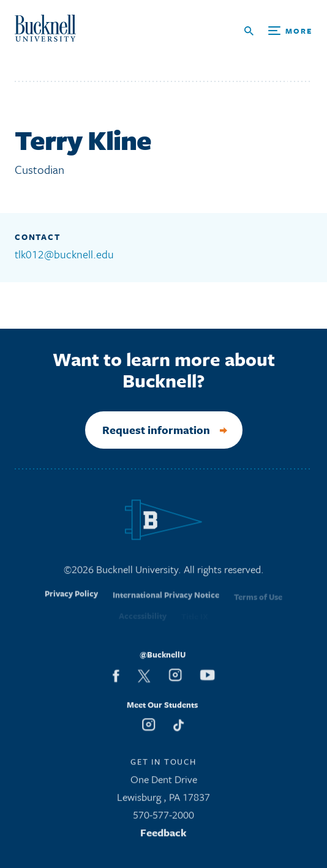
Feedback (163, 836)
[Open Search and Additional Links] (278, 31)
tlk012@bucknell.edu (64, 254)
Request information (156, 430)
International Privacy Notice (166, 602)
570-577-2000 (163, 818)
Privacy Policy (71, 600)
